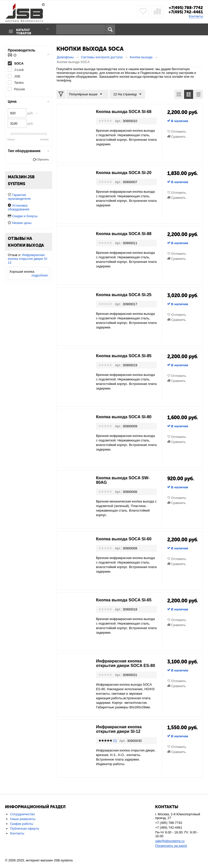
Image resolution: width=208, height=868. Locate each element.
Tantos (19, 83)
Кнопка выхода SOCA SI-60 (126, 539)
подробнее (40, 275)
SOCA (19, 63)
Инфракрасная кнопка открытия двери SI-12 (121, 733)
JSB (17, 76)
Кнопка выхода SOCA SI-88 (126, 233)
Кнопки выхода (141, 57)
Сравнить (179, 136)
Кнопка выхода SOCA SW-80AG (125, 480)
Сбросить (43, 159)
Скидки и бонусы (25, 216)
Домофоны (65, 57)
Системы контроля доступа (102, 57)
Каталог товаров (23, 30)
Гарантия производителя (19, 197)
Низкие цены (22, 223)
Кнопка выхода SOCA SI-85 (126, 355)
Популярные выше (86, 94)
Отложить (179, 131)
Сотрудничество (22, 818)
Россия (20, 89)
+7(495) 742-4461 (185, 12)
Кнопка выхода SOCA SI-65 (126, 600)
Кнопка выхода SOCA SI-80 (126, 416)
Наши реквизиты (23, 823)
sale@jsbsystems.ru (170, 845)
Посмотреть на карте (171, 850)
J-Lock (19, 69)
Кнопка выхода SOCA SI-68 (126, 111)
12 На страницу (125, 94)
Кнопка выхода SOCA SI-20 (126, 172)
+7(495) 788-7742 (185, 8)
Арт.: (118, 121)
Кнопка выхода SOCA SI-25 (126, 294)
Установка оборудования (19, 207)
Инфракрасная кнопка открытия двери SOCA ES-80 (126, 665)
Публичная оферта (25, 833)
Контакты (196, 16)
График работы (22, 828)
